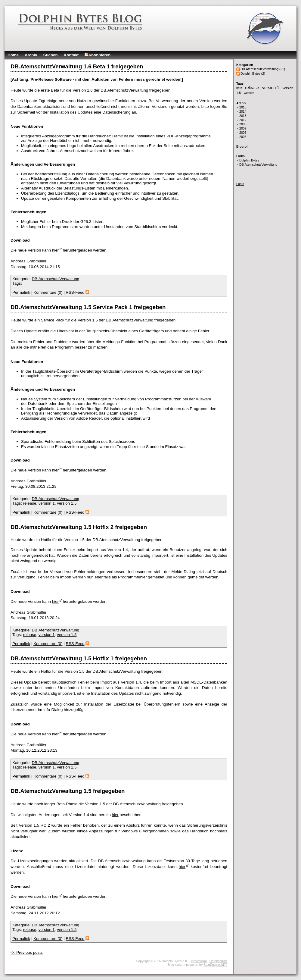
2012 (243, 120)
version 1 (271, 88)
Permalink (21, 292)
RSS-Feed (77, 292)
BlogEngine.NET (215, 965)
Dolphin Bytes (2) (253, 74)
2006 (243, 133)
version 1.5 (67, 503)
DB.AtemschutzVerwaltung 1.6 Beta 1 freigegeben (77, 66)
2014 (243, 111)
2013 (243, 116)
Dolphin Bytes (249, 160)
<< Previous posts (27, 952)
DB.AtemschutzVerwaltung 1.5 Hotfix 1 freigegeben (79, 658)
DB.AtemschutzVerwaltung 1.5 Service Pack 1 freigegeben (88, 307)
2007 (243, 128)
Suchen (51, 55)
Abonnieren (98, 55)
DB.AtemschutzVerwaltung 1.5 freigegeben (68, 791)
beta (240, 88)
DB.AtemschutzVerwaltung (258, 164)
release (253, 88)
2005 (243, 137)
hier (55, 250)
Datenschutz (218, 961)
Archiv (31, 55)
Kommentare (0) (48, 292)
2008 (243, 124)
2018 (243, 107)
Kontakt (71, 55)
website (249, 93)
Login (240, 184)
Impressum (199, 961)
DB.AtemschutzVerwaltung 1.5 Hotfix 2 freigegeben (79, 527)
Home (13, 55)
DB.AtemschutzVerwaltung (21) (263, 69)
